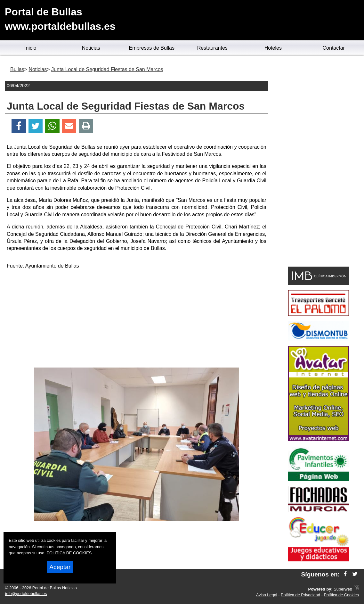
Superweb (343, 589)
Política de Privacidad (300, 595)
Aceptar (60, 567)
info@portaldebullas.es (26, 594)
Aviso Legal (267, 595)
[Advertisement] (136, 319)
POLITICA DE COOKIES (69, 553)
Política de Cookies (341, 595)
